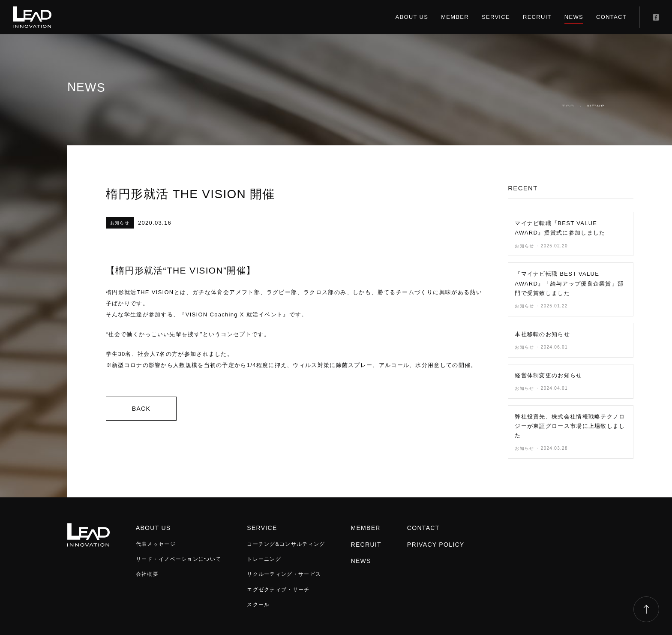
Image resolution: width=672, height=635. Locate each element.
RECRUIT (537, 17)
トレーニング (264, 559)
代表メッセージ (156, 544)
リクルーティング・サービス (284, 574)
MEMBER (455, 17)
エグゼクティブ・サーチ (278, 590)
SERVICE (496, 17)
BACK (141, 409)
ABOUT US (412, 17)
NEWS (574, 17)
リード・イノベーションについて (179, 559)
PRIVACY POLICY (436, 545)
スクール (258, 605)
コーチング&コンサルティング (286, 544)
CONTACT (611, 17)
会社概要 (147, 574)
